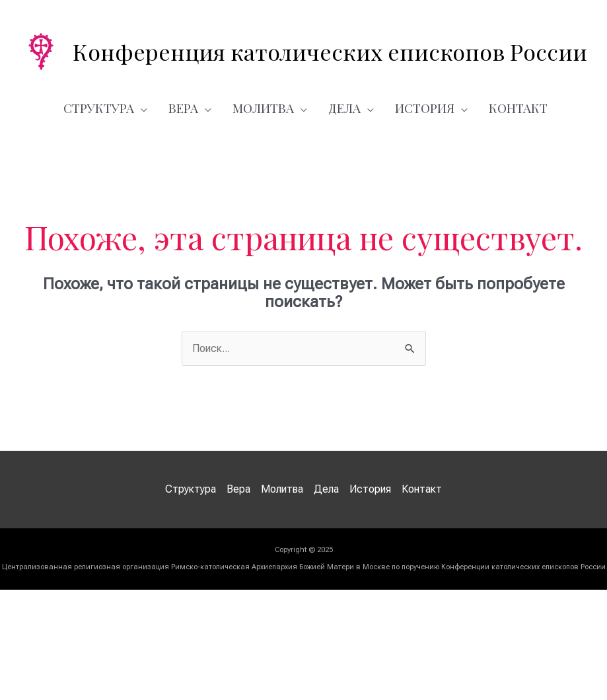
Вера (183, 108)
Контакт (518, 108)
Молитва (263, 108)
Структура (99, 108)
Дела (344, 108)
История (425, 108)
